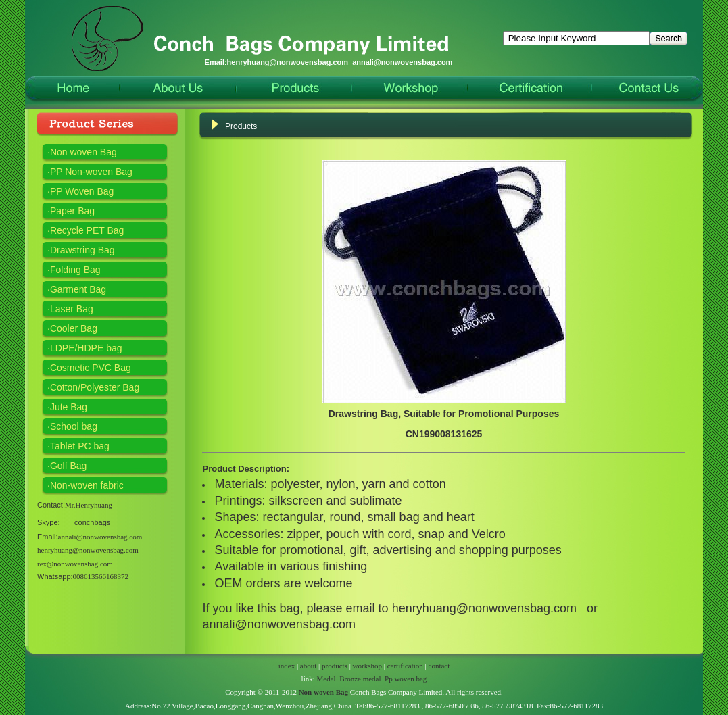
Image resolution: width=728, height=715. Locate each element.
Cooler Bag (74, 328)
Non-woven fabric (87, 485)
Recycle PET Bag (87, 230)
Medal (326, 679)
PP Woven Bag (82, 191)
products (335, 666)
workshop (367, 666)
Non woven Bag (83, 152)
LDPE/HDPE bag (86, 348)
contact (439, 666)
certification (405, 666)
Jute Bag (69, 407)
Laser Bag (72, 309)
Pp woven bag (406, 679)
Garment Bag (78, 289)
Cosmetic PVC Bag (91, 368)
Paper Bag (72, 211)
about (308, 666)
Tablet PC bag (80, 446)
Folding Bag (75, 270)
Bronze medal (360, 679)
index (287, 666)
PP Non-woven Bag (91, 172)
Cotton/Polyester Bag (95, 387)
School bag (74, 426)
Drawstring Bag (82, 250)
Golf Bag (68, 466)
